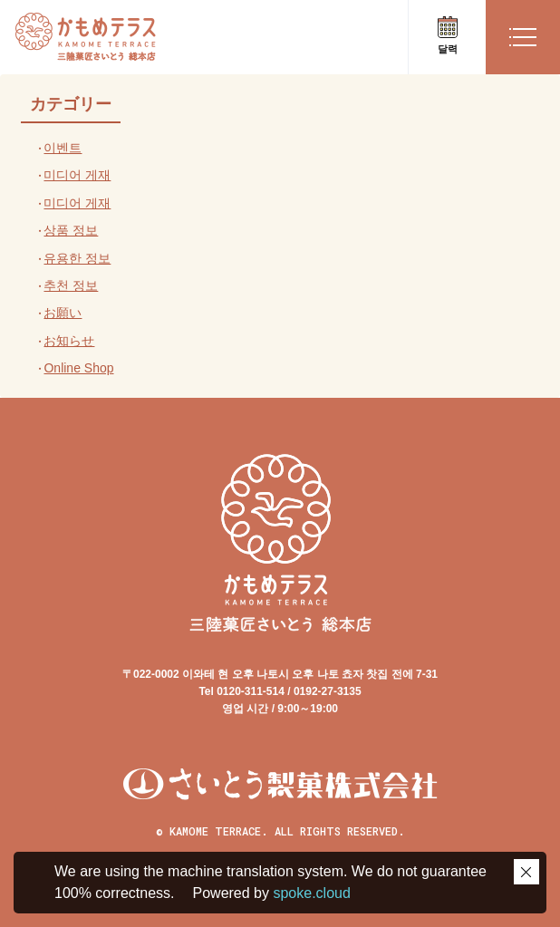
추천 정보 (71, 285)
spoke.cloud (310, 893)
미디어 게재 (77, 175)
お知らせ (69, 341)
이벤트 (63, 148)
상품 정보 (71, 230)
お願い (63, 313)
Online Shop (78, 368)
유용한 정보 (77, 258)
